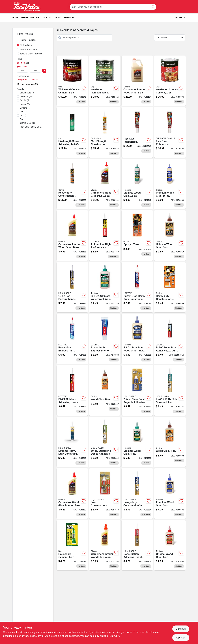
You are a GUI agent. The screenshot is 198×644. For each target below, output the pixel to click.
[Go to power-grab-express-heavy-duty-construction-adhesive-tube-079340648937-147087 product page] (137, 287)
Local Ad (47, 18)
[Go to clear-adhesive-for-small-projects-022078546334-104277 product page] (137, 390)
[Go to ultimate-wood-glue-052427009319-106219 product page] (170, 235)
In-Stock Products (29, 49)
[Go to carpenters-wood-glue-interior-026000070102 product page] (72, 493)
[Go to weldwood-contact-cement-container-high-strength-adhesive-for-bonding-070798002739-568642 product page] (72, 81)
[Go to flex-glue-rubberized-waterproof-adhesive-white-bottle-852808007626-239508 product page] (170, 132)
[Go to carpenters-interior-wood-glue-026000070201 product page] (72, 235)
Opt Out (181, 638)
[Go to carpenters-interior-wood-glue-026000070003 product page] (105, 545)
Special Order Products (31, 54)
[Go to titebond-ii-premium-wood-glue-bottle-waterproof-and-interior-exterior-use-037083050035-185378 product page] (137, 339)
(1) (23, 115)
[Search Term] (113, 7)
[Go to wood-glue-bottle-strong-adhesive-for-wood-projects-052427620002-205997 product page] (105, 390)
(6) (25, 100)
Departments (29, 18)
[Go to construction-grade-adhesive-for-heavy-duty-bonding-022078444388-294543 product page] (105, 493)
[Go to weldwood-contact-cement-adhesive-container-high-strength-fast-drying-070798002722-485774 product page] (170, 81)
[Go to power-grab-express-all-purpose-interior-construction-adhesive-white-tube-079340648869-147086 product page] (72, 339)
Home (16, 18)
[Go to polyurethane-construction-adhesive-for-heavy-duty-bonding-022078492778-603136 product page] (72, 287)
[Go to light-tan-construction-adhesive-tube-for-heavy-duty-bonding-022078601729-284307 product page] (137, 545)
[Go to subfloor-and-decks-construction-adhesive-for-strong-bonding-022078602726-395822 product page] (105, 442)
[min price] (22, 71)
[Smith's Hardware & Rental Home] (26, 7)
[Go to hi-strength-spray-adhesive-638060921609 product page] (72, 132)
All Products (26, 45)
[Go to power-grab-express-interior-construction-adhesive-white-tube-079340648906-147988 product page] (105, 339)
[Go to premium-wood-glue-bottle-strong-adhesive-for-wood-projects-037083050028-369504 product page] (170, 493)
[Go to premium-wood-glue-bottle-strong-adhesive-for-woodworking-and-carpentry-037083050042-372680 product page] (170, 184)
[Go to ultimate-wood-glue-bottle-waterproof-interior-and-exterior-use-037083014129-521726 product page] (137, 442)
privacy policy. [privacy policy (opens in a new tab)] (29, 636)
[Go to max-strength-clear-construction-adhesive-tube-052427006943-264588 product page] (105, 132)
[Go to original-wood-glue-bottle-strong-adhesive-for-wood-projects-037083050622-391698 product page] (170, 545)
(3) (24, 112)
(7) (26, 97)
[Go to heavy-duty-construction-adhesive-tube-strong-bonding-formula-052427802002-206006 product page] (170, 287)
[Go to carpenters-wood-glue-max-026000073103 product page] (105, 184)
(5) (25, 108)
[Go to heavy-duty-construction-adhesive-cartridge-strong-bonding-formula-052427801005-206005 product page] (72, 184)
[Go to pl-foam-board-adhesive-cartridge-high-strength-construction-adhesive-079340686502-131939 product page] (170, 339)
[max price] (35, 71)
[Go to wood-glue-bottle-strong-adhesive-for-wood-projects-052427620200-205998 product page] (170, 442)
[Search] (153, 7)
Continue (181, 629)
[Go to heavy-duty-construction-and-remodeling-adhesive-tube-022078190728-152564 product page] (137, 493)
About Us (180, 18)
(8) (27, 93)
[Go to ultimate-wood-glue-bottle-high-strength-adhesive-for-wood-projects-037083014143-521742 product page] (137, 184)
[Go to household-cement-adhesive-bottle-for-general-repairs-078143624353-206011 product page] (72, 545)
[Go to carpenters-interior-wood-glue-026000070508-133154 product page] (137, 81)
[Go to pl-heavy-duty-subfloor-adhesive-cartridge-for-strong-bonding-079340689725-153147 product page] (72, 390)
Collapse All (22, 79)
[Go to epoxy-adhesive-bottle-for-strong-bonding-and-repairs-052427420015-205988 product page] (137, 235)
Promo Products (28, 40)
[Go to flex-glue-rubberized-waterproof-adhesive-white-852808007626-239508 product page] (137, 132)
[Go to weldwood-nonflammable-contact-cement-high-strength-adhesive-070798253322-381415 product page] (105, 81)
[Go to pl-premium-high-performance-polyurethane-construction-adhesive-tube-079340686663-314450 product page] (105, 235)
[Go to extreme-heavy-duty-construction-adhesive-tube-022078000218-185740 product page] (72, 442)
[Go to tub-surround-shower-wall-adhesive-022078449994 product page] (170, 390)
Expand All (34, 79)
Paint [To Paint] (58, 18)
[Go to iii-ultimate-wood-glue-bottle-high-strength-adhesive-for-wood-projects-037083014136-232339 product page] (105, 287)
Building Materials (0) (28, 84)
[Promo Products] (18, 40)
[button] (69, 18)
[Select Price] (44, 71)
